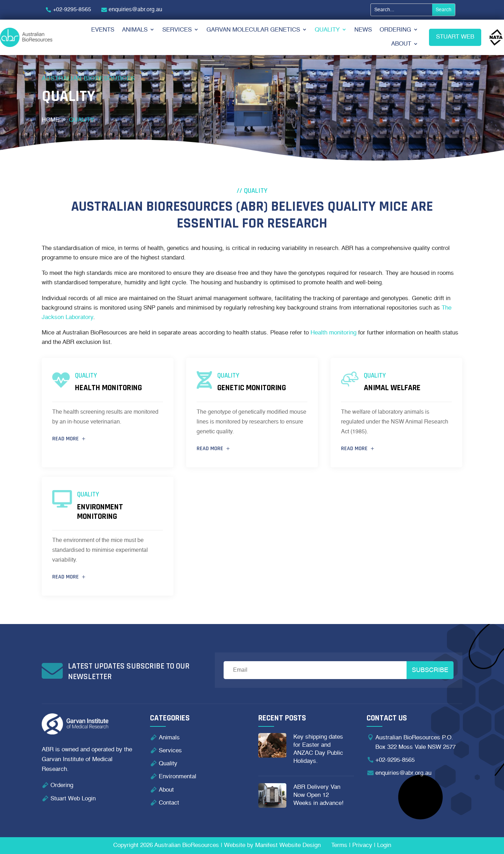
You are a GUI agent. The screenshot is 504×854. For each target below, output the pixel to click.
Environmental (178, 777)
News (363, 30)
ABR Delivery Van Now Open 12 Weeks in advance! (318, 795)
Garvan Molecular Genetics (253, 30)
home (50, 120)
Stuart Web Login (73, 799)
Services (177, 30)
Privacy (362, 845)
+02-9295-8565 (72, 10)
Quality (327, 30)
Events (103, 30)
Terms (339, 845)
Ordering (395, 30)
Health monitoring (333, 333)
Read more (66, 439)
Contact (169, 803)
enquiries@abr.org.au (135, 10)
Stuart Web (455, 37)
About (401, 44)
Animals (135, 30)
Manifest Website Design (288, 845)
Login (384, 845)
